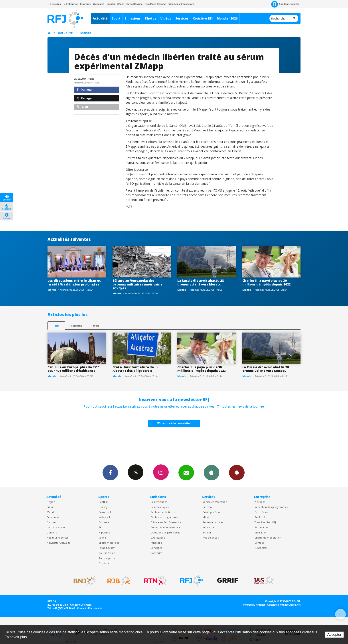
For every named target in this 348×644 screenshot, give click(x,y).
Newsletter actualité (59, 543)
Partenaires (261, 527)
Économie (53, 517)
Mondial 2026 (227, 18)
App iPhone (212, 472)
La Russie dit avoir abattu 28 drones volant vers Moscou (201, 282)
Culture (51, 522)
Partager (85, 90)
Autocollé (156, 543)
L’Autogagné (158, 538)
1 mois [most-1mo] (95, 326)
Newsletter (261, 548)
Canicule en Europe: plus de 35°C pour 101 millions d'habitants (73, 369)
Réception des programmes (271, 507)
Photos (151, 18)
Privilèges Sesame (213, 512)
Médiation (261, 532)
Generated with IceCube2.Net (284, 605)
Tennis (103, 538)
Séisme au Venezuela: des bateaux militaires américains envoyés (137, 284)
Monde (86, 33)
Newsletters (186, 472)
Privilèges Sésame (155, 4)
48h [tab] (56, 326)
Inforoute (86, 4)
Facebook (110, 472)
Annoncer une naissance (165, 527)
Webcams (99, 4)
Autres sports (107, 558)
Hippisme (104, 532)
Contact (259, 543)
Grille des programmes (165, 517)
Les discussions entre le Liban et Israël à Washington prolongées (74, 282)
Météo (207, 517)
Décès (121, 4)
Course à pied (107, 553)
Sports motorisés (109, 543)
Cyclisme (104, 522)
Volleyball (104, 517)
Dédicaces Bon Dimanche (166, 522)
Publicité (260, 517)
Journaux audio (56, 527)
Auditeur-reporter (285, 4)
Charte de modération (268, 538)
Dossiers (52, 532)
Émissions (133, 18)
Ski (100, 527)
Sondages (156, 548)
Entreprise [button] (71, 4)
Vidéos (166, 18)
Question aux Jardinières (165, 532)
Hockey (103, 507)
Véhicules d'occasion (215, 502)
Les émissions (159, 502)
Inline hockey (107, 548)
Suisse (50, 507)
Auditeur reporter (58, 538)
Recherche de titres (163, 512)
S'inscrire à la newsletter (174, 423)
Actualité (100, 18)
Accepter (334, 635)
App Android (237, 472)
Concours (156, 553)
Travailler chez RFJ (265, 522)
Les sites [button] (54, 4)
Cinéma (207, 507)
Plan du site (95, 608)
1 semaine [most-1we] (76, 326)
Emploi (111, 4)
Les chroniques (160, 507)
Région (51, 502)
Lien (82, 107)
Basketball (105, 512)
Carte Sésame (135, 4)
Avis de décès (211, 538)
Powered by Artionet (253, 605)
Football (104, 502)
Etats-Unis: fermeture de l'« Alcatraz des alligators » (136, 369)
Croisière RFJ (203, 18)
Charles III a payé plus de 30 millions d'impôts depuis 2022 (266, 282)
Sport (116, 18)
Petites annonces (213, 522)
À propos (260, 502)
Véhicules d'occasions (182, 4)
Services (182, 18)
